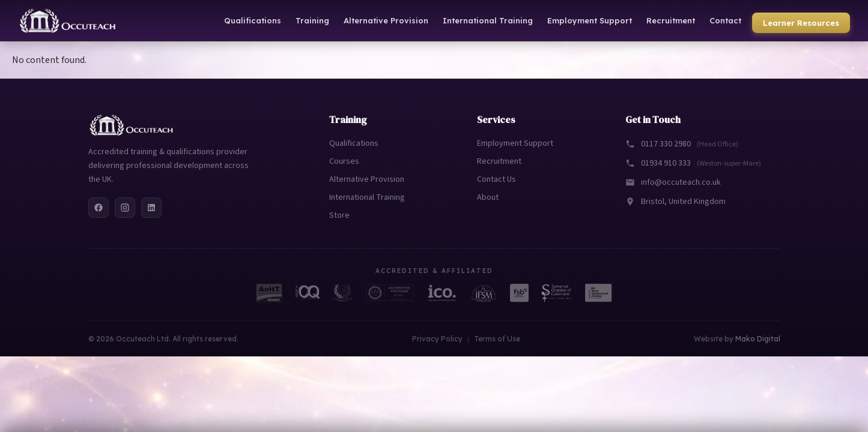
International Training (488, 20)
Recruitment (671, 20)
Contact (725, 20)
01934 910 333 (693, 163)
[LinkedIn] (151, 208)
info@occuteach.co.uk (673, 182)
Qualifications (253, 20)
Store (339, 215)
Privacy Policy (437, 339)
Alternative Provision (386, 20)
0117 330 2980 (682, 144)
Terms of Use (497, 339)
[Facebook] (99, 208)
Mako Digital (758, 339)
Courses (344, 161)
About (488, 197)
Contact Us (496, 179)
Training (312, 20)
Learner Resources (801, 23)
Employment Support (590, 20)
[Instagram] (125, 208)
